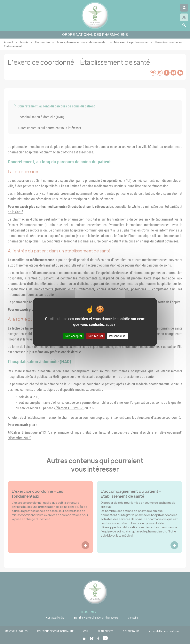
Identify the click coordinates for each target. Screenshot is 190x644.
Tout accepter (74, 336)
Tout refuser (96, 336)
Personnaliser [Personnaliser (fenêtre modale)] (118, 336)
